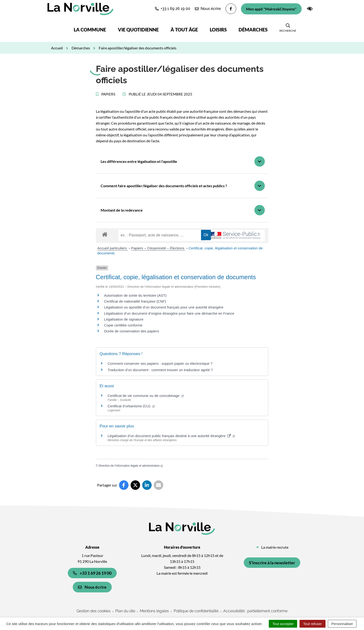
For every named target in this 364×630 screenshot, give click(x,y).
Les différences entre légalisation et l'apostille (139, 161)
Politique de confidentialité (196, 611)
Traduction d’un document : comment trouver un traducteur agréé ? (160, 370)
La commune (90, 30)
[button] (173, 9)
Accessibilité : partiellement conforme (255, 611)
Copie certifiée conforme (123, 325)
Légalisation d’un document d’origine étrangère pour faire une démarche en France (169, 313)
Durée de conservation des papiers (132, 331)
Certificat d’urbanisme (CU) (131, 406)
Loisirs (218, 30)
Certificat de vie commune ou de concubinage (146, 396)
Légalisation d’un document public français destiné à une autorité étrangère (171, 436)
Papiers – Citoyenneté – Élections (158, 248)
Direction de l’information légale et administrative (131, 466)
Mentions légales (154, 611)
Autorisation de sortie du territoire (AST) (135, 295)
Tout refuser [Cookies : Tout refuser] (312, 624)
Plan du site (125, 611)
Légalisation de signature (124, 319)
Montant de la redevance (122, 210)
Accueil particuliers (113, 248)
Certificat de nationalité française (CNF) (135, 301)
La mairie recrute (275, 547)
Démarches (253, 30)
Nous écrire (92, 587)
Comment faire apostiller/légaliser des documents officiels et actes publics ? (164, 186)
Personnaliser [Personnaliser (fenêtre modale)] (342, 624)
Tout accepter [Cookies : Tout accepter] (283, 624)
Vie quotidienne (138, 30)
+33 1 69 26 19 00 (92, 573)
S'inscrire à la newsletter (272, 563)
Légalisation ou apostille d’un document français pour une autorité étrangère (164, 307)
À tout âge (184, 30)
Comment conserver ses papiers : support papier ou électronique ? (160, 363)
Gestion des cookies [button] (94, 611)
